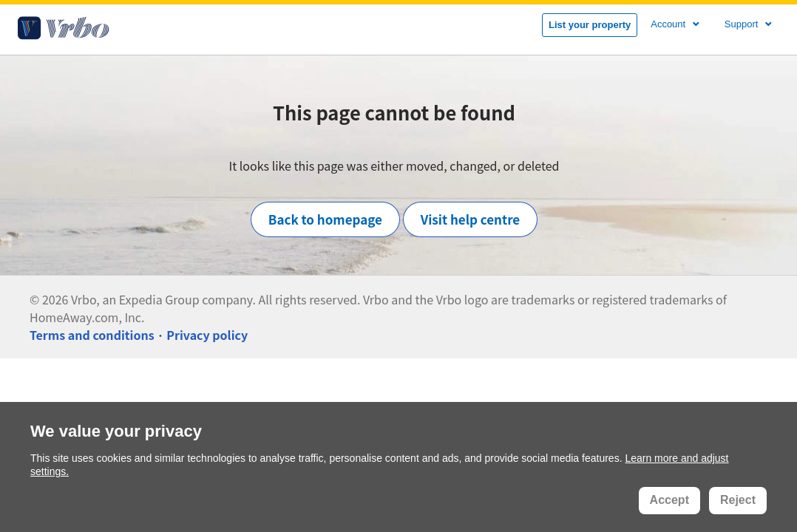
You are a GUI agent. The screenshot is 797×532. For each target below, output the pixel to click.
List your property (590, 25)
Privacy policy (207, 335)
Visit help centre (471, 219)
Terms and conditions (92, 335)
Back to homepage (325, 219)
